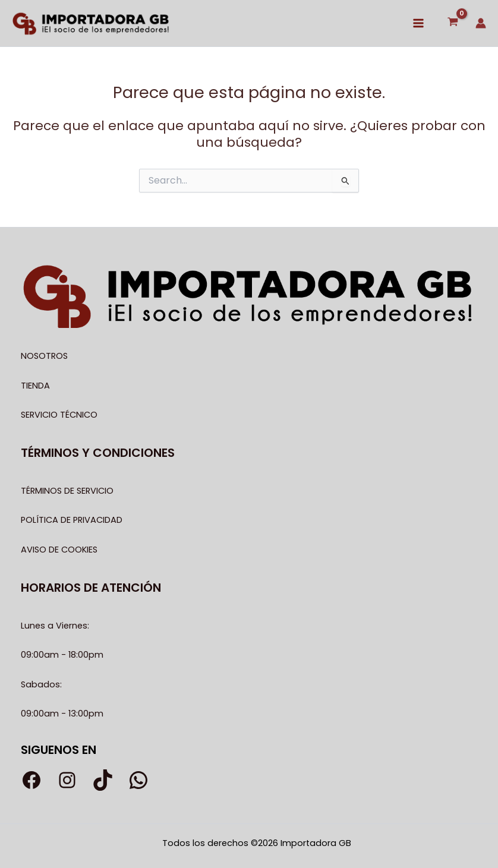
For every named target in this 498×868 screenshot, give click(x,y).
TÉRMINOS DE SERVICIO (67, 491)
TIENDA (35, 386)
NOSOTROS (44, 356)
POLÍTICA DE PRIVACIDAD (72, 520)
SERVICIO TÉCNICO (59, 415)
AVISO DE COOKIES (59, 550)
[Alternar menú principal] (418, 23)
